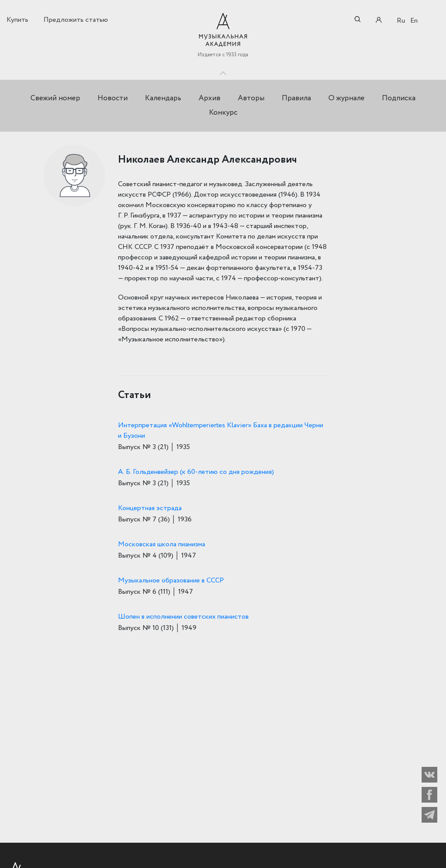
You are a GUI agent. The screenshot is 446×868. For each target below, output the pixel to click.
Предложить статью (76, 20)
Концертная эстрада (150, 508)
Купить (17, 20)
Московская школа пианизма (162, 544)
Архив (209, 98)
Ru (401, 21)
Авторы (251, 98)
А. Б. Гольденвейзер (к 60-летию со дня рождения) (196, 472)
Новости (113, 98)
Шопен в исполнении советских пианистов (183, 617)
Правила (296, 98)
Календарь (163, 98)
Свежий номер (55, 98)
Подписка (399, 98)
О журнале (346, 98)
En (414, 21)
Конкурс (223, 113)
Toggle (223, 71)
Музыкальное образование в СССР (171, 580)
